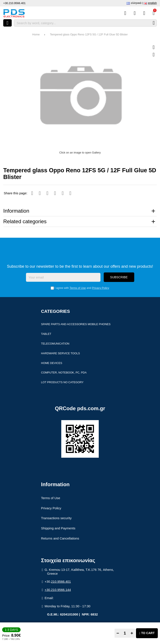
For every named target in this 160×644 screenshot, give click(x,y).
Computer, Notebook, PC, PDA (64, 373)
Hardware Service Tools (61, 354)
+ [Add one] (132, 633)
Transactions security (56, 519)
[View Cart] (154, 13)
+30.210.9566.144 (58, 590)
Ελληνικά (136, 3)
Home (36, 34)
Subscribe (119, 278)
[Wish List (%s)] (135, 13)
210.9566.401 (61, 582)
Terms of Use (78, 288)
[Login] (144, 13)
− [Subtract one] (118, 633)
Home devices (52, 363)
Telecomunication (55, 344)
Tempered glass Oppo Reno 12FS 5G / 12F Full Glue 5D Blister (89, 34)
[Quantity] (125, 633)
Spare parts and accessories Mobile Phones (76, 325)
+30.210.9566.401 (14, 3)
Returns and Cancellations (60, 539)
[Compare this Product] (125, 13)
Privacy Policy (101, 288)
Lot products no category (62, 383)
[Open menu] (7, 23)
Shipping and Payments (58, 529)
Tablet (46, 334)
